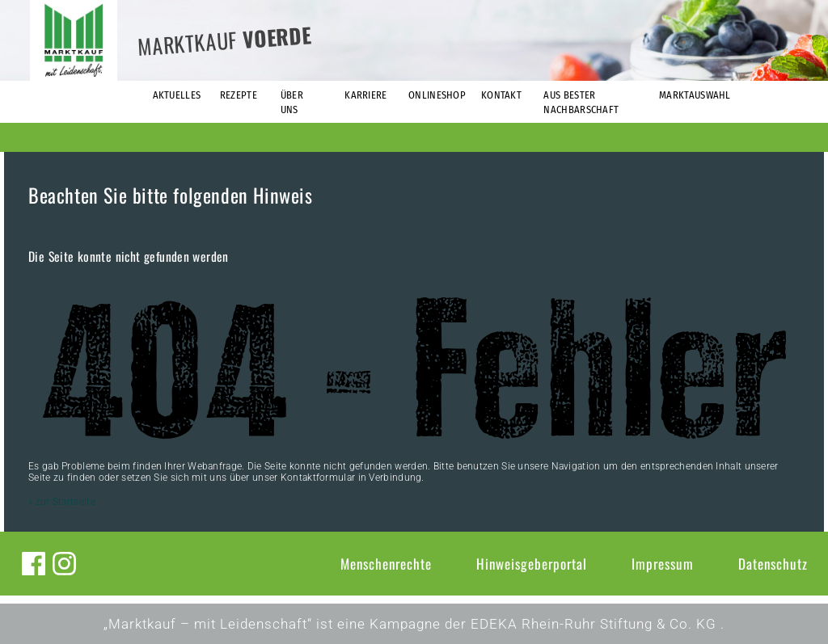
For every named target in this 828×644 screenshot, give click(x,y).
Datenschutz (773, 564)
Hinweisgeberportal (532, 564)
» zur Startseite (62, 502)
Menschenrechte (386, 564)
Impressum (663, 564)
